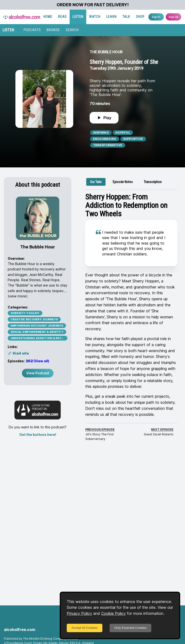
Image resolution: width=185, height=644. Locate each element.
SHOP (140, 17)
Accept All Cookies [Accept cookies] (85, 628)
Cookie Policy (113, 613)
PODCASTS (32, 30)
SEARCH (72, 30)
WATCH (95, 17)
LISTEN (78, 17)
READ (62, 17)
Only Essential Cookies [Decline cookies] (131, 628)
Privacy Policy (79, 613)
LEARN (111, 17)
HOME (48, 17)
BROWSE (53, 30)
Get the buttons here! (38, 435)
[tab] (96, 182)
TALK (126, 17)
